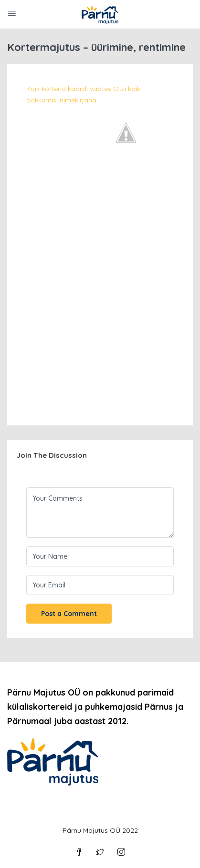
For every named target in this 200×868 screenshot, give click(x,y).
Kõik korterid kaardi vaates (69, 89)
